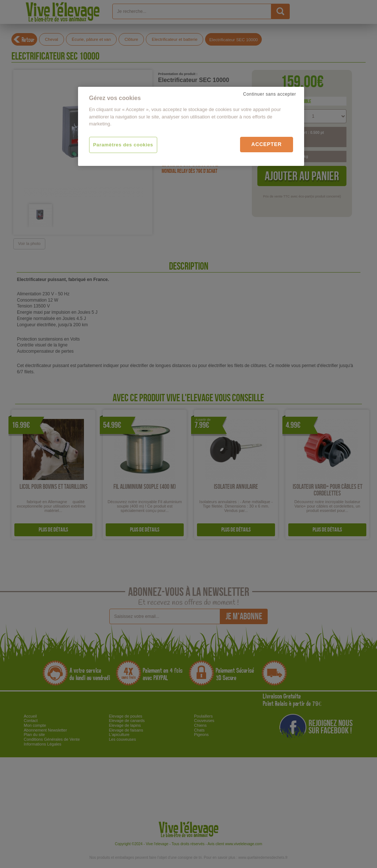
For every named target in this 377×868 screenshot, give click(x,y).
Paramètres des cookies (123, 145)
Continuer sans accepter (269, 94)
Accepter (267, 144)
